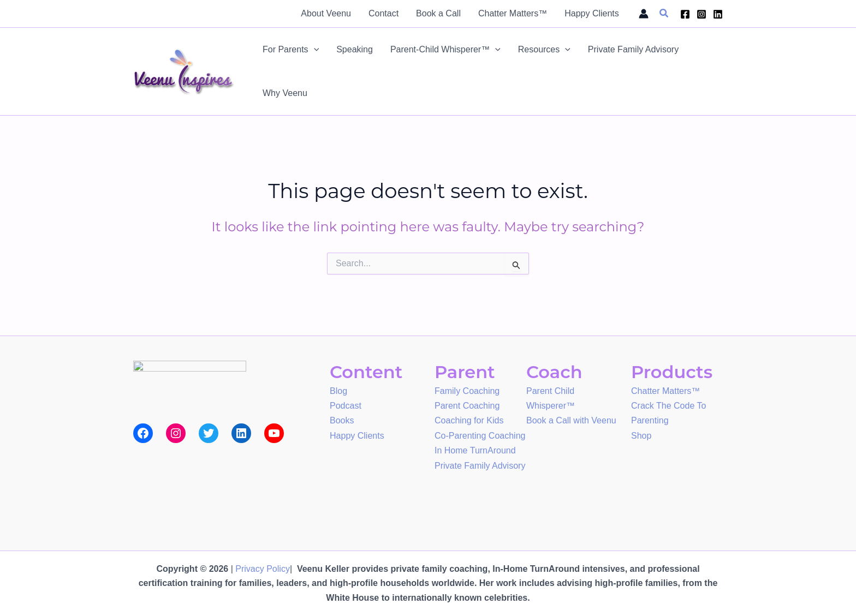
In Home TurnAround (475, 448)
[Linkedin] (718, 14)
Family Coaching (467, 390)
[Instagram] (702, 14)
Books (342, 419)
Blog (338, 390)
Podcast (346, 405)
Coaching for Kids (469, 419)
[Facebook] (685, 14)
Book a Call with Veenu (571, 419)
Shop (641, 433)
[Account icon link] (644, 14)
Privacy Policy (263, 569)
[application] (314, 50)
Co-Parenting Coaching (480, 433)
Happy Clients (357, 433)
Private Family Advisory (480, 462)
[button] (664, 14)
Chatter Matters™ (665, 390)
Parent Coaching (467, 405)
